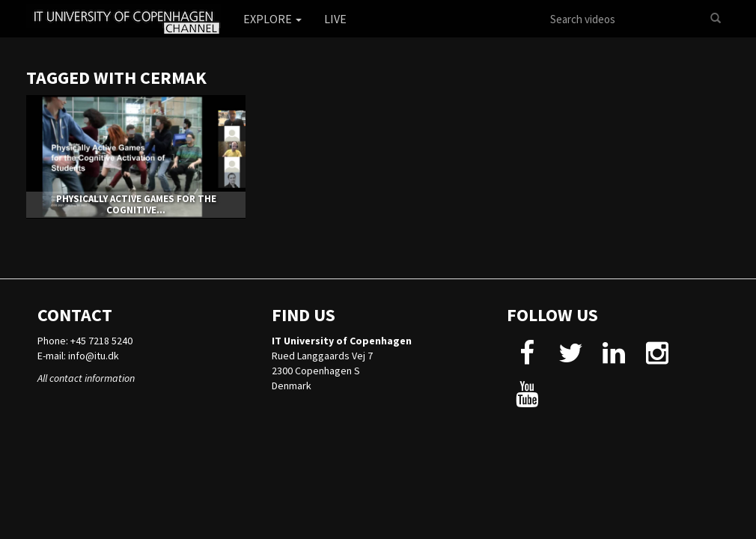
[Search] (716, 19)
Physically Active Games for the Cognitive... (136, 204)
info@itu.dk (94, 356)
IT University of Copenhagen (342, 341)
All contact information (86, 378)
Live (335, 19)
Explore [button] (272, 19)
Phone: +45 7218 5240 (85, 341)
